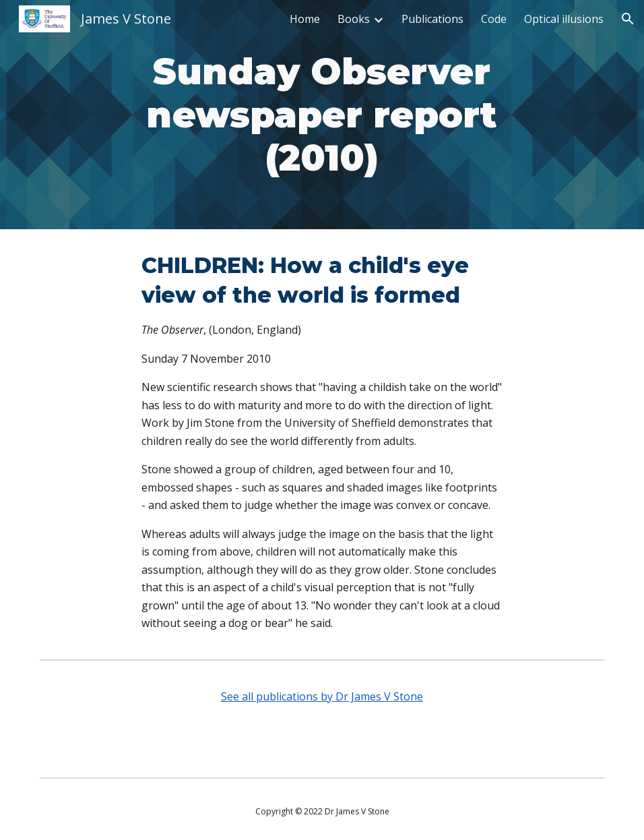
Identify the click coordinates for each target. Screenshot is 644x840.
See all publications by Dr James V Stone (322, 696)
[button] (628, 19)
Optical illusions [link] (564, 19)
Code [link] (494, 19)
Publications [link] (432, 19)
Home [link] (305, 19)
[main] (322, 115)
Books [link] (354, 19)
